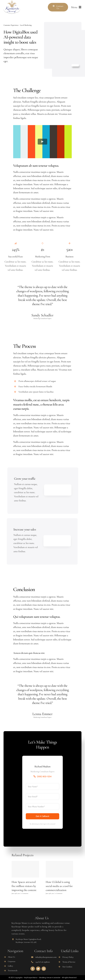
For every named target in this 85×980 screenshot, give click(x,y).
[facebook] (33, 969)
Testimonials (13, 970)
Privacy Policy (68, 957)
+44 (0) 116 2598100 (43, 962)
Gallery (10, 966)
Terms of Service (69, 962)
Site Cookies (67, 967)
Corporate (12, 961)
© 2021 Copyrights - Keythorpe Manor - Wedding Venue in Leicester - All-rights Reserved (42, 977)
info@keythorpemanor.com (46, 957)
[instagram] (44, 969)
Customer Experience (11, 25)
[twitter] (38, 969)
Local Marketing (26, 25)
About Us (11, 957)
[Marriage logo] (12, 2)
